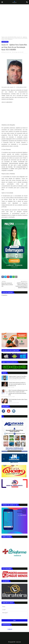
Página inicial (4, 37)
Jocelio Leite (18, 642)
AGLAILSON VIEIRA (12, 37)
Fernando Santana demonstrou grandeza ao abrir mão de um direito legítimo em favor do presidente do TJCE (17, 384)
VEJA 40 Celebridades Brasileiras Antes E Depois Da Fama (18, 400)
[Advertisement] (14, 20)
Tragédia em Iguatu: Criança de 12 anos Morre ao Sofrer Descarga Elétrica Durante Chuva (17, 377)
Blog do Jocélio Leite (7, 52)
